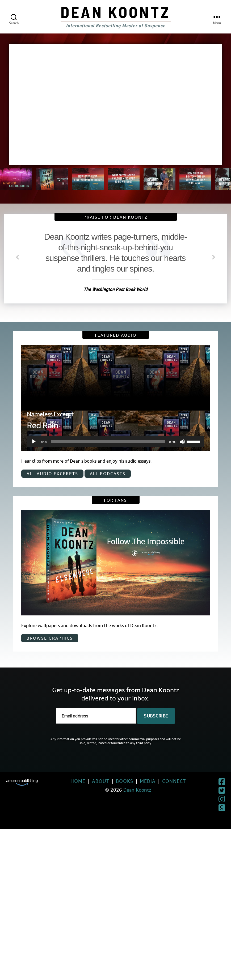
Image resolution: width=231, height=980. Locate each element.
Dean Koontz (116, 12)
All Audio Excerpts (52, 474)
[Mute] (182, 442)
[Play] (34, 442)
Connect (162, 781)
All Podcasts (108, 474)
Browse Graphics (50, 638)
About (89, 781)
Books (113, 781)
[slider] (108, 442)
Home (66, 781)
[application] (115, 442)
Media (136, 781)
